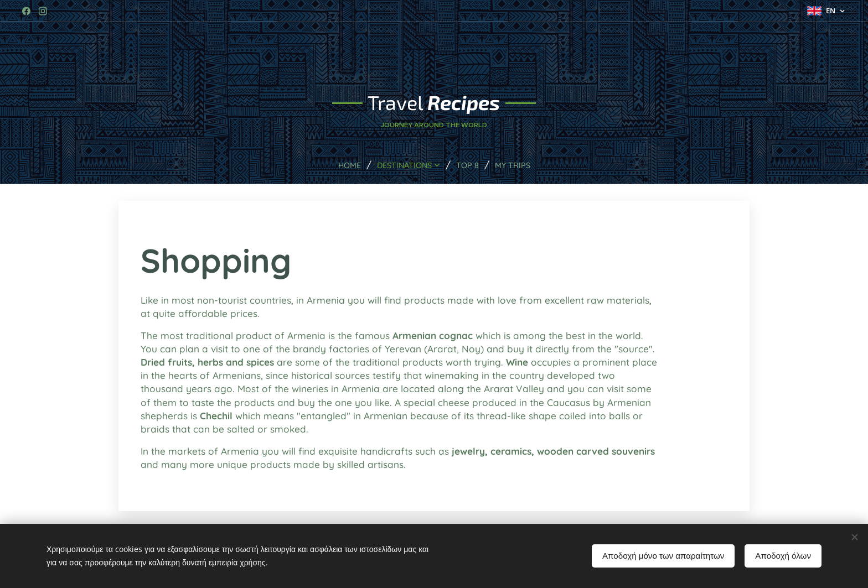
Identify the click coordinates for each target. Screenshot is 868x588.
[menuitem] (343, 165)
